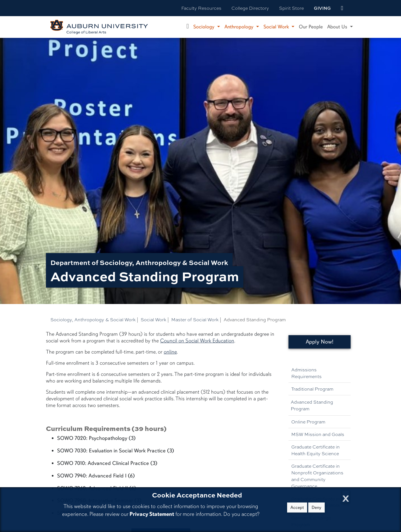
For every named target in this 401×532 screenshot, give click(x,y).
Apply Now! (320, 342)
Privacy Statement (152, 514)
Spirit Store (291, 8)
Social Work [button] (277, 27)
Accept (297, 508)
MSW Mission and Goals (318, 434)
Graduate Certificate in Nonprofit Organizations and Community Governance (317, 476)
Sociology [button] (205, 27)
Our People (311, 27)
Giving (322, 8)
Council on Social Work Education (197, 341)
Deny (316, 508)
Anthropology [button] (240, 27)
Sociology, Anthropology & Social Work (93, 319)
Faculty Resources (201, 8)
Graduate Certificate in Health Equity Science (316, 450)
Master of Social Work (195, 319)
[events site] (342, 8)
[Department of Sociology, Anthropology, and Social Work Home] (188, 27)
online (170, 352)
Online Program (308, 422)
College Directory (250, 8)
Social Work (153, 319)
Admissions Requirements (306, 373)
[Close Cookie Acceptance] (346, 497)
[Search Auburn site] (354, 8)
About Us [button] (338, 27)
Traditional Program (312, 389)
